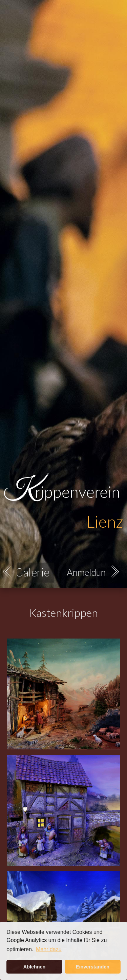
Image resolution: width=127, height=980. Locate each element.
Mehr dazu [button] (49, 949)
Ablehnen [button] (35, 967)
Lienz (105, 521)
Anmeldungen (93, 572)
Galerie (32, 572)
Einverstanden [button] (93, 967)
